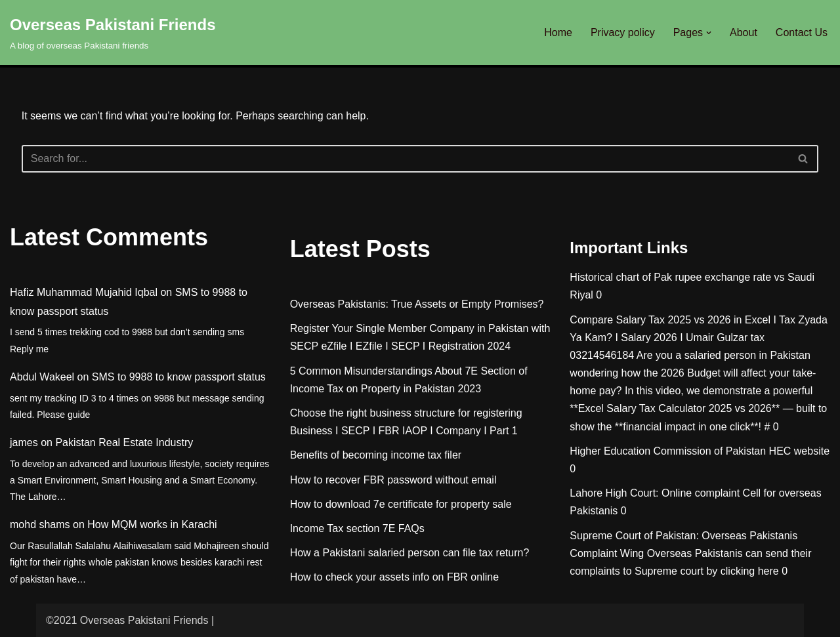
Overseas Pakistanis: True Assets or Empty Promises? (417, 304)
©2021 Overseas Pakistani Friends (127, 620)
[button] (709, 33)
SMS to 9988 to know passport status (179, 377)
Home (558, 32)
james (24, 442)
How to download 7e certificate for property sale (401, 504)
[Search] (406, 159)
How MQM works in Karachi (152, 524)
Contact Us (802, 32)
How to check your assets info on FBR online (394, 577)
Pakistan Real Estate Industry (124, 442)
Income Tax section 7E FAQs (357, 528)
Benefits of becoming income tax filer (376, 455)
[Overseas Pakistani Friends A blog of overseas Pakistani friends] (113, 32)
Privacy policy (623, 32)
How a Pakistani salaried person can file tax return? (410, 553)
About (744, 32)
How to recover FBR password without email (393, 480)
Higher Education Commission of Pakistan (668, 451)
